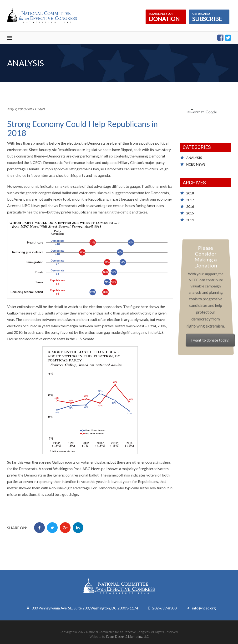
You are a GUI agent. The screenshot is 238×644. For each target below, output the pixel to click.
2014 (190, 220)
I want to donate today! (210, 336)
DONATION (166, 17)
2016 (190, 206)
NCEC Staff (36, 109)
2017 (190, 200)
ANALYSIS (194, 158)
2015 (190, 213)
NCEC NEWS (196, 164)
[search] (207, 112)
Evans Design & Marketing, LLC (127, 637)
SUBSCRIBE (209, 17)
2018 (190, 193)
